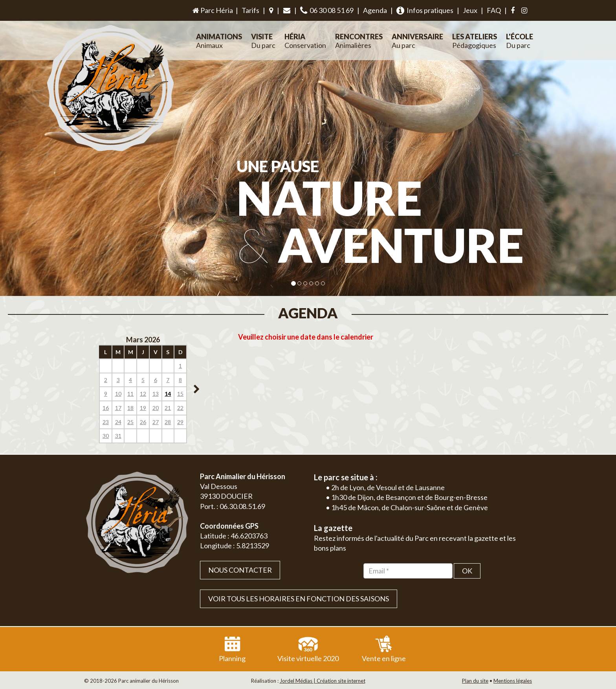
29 (180, 422)
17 (118, 408)
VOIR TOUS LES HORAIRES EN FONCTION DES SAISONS (299, 599)
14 (168, 394)
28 (168, 422)
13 (156, 394)
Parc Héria (212, 10)
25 (130, 422)
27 (156, 422)
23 (106, 422)
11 (130, 394)
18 (130, 408)
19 (143, 408)
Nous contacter (240, 570)
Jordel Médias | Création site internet (323, 681)
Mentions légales (513, 681)
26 (143, 422)
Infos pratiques (425, 10)
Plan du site (475, 681)
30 (106, 436)
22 (180, 408)
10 (118, 394)
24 (118, 422)
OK (467, 571)
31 (118, 436)
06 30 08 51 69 (327, 10)
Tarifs (250, 10)
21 (168, 408)
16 (106, 408)
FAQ (494, 10)
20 (156, 408)
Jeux (470, 10)
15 (180, 394)
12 (143, 394)
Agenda (375, 10)
